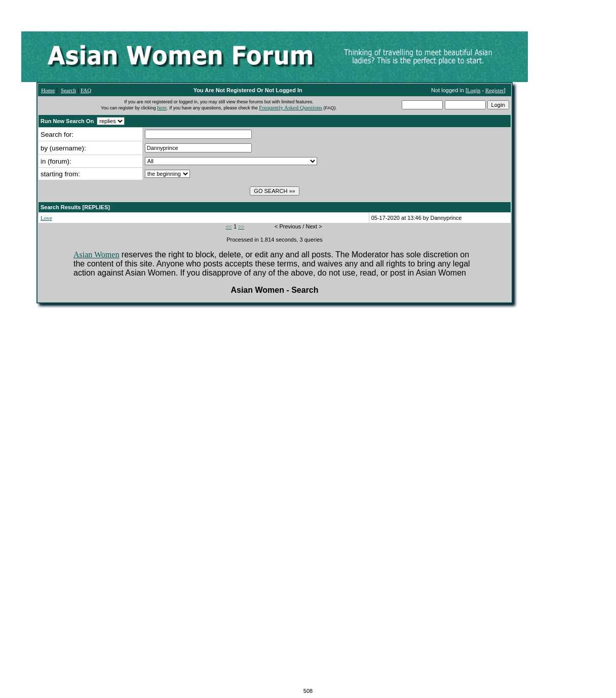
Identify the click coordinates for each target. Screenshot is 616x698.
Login (474, 90)
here (162, 107)
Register (495, 90)
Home (48, 90)
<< (228, 226)
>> (241, 226)
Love (46, 218)
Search (68, 90)
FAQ (86, 90)
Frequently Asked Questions (291, 107)
